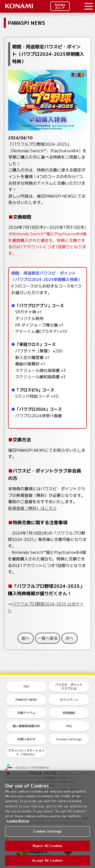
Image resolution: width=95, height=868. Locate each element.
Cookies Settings (69, 739)
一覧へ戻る (47, 638)
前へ (26, 638)
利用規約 (69, 713)
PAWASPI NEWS (26, 700)
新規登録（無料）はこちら (32, 508)
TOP (26, 686)
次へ (69, 638)
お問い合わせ (26, 739)
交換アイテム (26, 713)
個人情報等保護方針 (26, 726)
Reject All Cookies (48, 848)
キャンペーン (69, 700)
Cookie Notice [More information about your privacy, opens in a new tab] (18, 823)
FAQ (69, 726)
